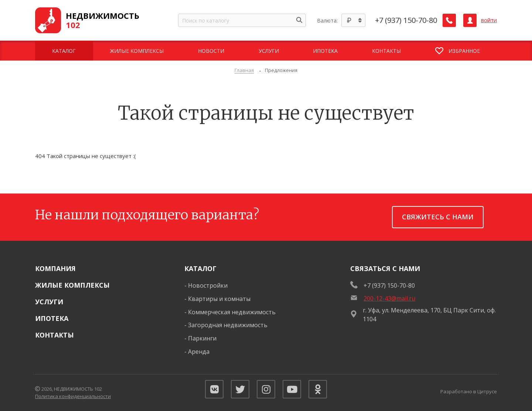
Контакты (54, 335)
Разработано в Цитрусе (469, 391)
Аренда (199, 352)
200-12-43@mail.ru (389, 298)
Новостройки (208, 285)
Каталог (200, 268)
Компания (55, 268)
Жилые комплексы (72, 285)
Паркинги (202, 338)
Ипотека (52, 318)
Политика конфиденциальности (73, 396)
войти (489, 20)
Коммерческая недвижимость (232, 312)
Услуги (49, 302)
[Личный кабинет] (470, 20)
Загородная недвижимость (228, 325)
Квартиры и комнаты (219, 299)
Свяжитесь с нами (438, 217)
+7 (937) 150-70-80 (406, 20)
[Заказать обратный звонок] (449, 20)
